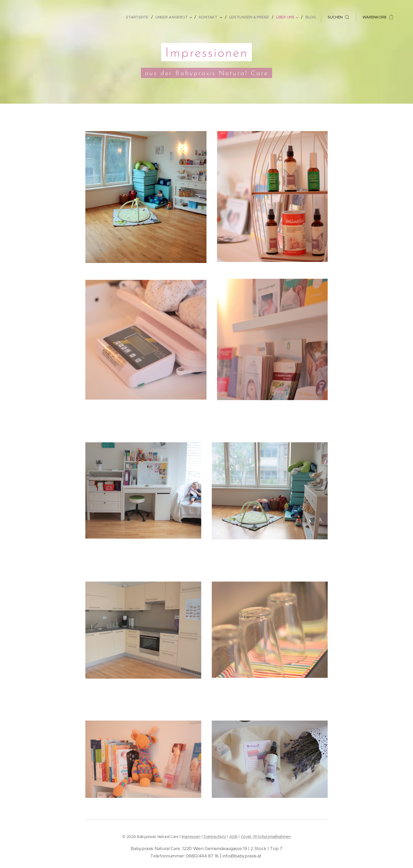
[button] (338, 17)
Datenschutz (214, 837)
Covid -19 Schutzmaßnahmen (266, 837)
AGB (233, 837)
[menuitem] (141, 17)
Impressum (191, 837)
